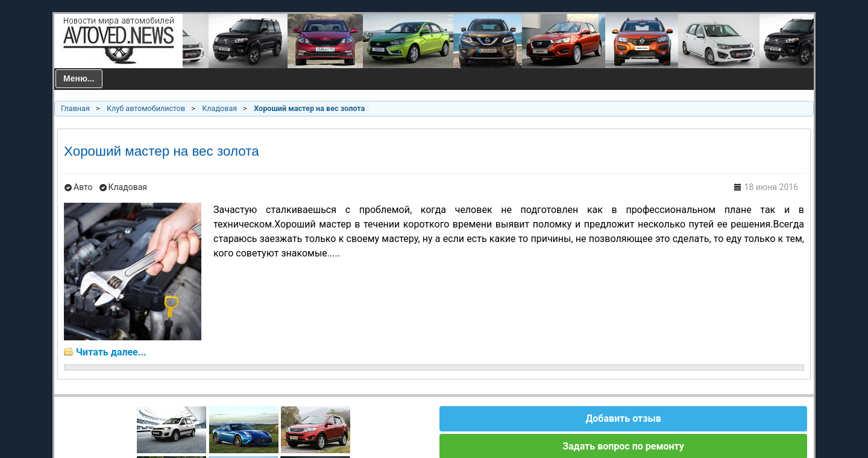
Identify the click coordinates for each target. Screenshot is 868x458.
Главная (75, 108)
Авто (83, 187)
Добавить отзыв (623, 418)
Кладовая (219, 108)
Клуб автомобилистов (146, 108)
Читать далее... (111, 352)
